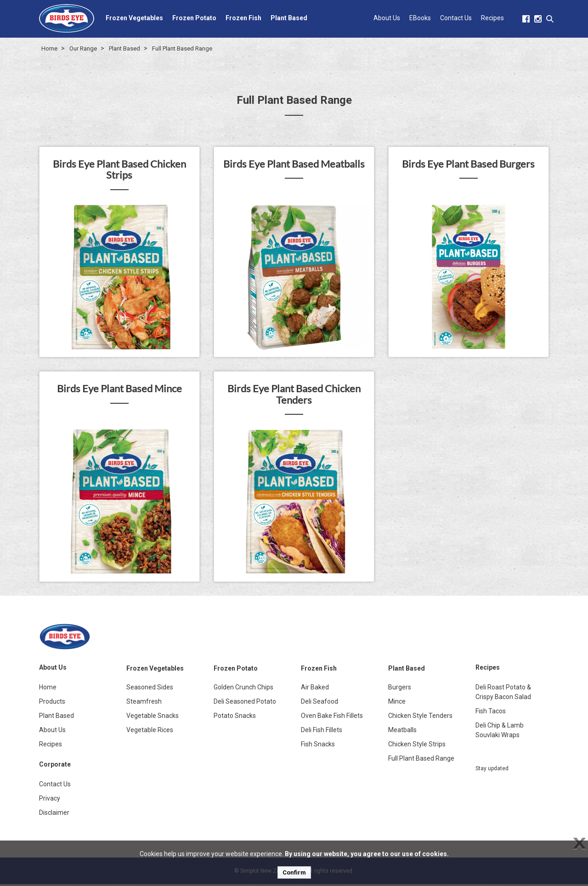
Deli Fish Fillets (322, 732)
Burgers (400, 689)
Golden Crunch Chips (243, 689)
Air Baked (315, 689)
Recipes (492, 18)
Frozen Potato (194, 18)
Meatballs (402, 732)
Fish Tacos (491, 713)
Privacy (50, 800)
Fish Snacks (318, 746)
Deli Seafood (319, 703)
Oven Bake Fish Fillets (332, 717)
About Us (387, 18)
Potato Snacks (235, 717)
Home (49, 48)
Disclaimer (54, 814)
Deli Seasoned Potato (245, 703)
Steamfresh (144, 703)
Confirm (294, 872)
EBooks (420, 18)
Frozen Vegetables (134, 18)
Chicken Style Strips (417, 746)
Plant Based (289, 18)
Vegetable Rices (150, 732)
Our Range (83, 48)
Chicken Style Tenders (420, 717)
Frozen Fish (243, 18)
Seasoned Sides (150, 689)
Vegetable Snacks (153, 717)
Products (52, 703)
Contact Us (456, 18)
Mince (397, 703)
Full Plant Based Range (182, 48)
